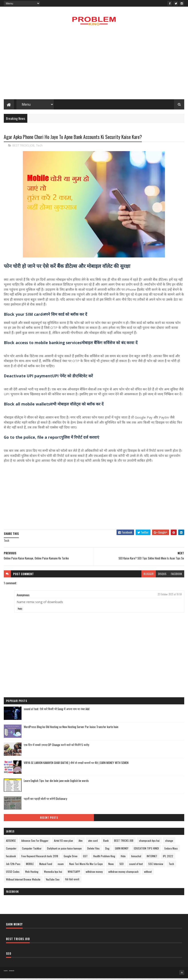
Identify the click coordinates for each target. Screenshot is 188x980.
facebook (176, 576)
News (111, 866)
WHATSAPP (74, 874)
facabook (11, 858)
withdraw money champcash (123, 874)
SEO (122, 866)
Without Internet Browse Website (23, 881)
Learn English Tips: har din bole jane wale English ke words (56, 783)
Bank (106, 843)
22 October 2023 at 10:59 (170, 596)
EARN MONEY (122, 850)
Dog (107, 850)
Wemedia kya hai (53, 874)
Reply (20, 611)
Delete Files (93, 850)
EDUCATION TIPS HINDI (146, 850)
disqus (162, 576)
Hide (123, 858)
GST (85, 858)
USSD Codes (13, 874)
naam (61, 866)
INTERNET (152, 858)
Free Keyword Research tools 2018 (40, 858)
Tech (39, 147)
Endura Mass (171, 850)
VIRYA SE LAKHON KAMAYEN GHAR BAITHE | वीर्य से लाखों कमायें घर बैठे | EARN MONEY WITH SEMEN (76, 765)
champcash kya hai (149, 843)
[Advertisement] (94, 65)
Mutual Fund (46, 866)
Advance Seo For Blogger (35, 843)
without (148, 874)
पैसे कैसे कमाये (72, 881)
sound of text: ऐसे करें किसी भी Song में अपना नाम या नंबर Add (57, 711)
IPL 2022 (168, 858)
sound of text (136, 866)
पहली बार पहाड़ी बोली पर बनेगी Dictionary (45, 801)
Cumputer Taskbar (32, 850)
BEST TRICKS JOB (23, 147)
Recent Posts (49, 820)
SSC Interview (156, 866)
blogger (149, 576)
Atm (81, 843)
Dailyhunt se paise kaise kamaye (64, 850)
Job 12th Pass (13, 866)
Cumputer (11, 850)
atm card (93, 843)
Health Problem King (104, 858)
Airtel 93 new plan (63, 843)
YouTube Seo (53, 881)
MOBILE (30, 866)
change (169, 843)
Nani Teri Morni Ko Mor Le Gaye (86, 866)
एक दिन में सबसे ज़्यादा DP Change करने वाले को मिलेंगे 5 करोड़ (56, 747)
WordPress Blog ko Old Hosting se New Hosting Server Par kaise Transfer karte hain (71, 729)
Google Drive (71, 858)
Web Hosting (32, 874)
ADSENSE (11, 843)
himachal (136, 858)
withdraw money (94, 874)
